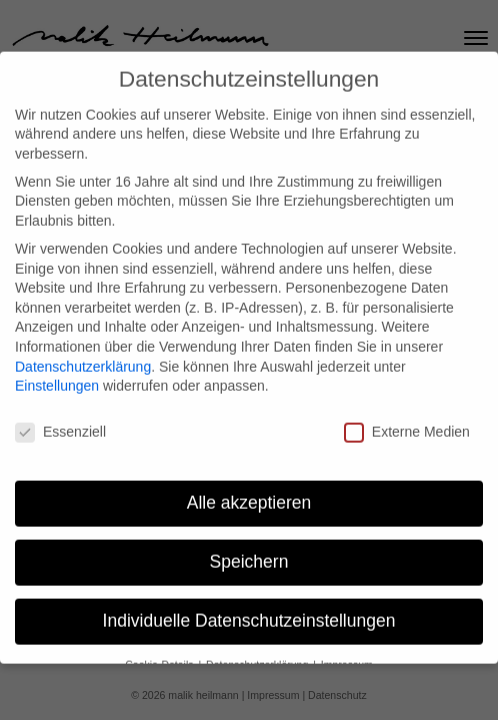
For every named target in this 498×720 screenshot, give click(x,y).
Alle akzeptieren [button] (249, 490)
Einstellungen (57, 373)
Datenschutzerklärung (83, 354)
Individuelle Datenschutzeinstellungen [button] (249, 608)
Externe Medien (407, 419)
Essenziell (60, 419)
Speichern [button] (249, 549)
